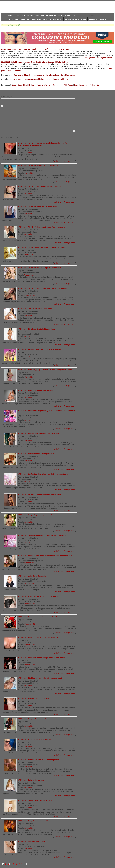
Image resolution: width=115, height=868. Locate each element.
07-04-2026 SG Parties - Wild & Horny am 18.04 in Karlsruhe (42, 535)
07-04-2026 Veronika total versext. (32, 841)
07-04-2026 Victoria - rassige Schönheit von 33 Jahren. (40, 494)
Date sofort (24, 19)
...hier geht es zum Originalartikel (98, 58)
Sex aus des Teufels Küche (75, 19)
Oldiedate (47, 19)
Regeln (30, 15)
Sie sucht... (29, 153)
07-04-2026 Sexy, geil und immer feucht (34, 719)
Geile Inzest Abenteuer (98, 19)
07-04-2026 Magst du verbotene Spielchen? (36, 739)
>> (25, 864)
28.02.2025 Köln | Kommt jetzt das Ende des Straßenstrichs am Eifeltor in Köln (35, 62)
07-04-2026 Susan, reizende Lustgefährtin (35, 800)
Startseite (11, 15)
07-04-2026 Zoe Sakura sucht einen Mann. (35, 309)
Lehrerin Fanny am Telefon (40, 85)
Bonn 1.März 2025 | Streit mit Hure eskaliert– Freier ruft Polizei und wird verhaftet (36, 49)
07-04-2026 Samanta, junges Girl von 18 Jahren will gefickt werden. (45, 370)
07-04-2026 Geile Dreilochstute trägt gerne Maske (38, 637)
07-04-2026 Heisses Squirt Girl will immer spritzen (38, 760)
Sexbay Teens (70, 15)
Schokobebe (58, 85)
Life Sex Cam (12, 19)
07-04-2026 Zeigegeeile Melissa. (31, 780)
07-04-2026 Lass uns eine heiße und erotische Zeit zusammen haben (46, 556)
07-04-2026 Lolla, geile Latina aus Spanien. (35, 390)
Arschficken (58, 19)
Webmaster (39, 15)
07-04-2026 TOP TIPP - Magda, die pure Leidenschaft (39, 268)
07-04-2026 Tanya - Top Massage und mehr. (36, 515)
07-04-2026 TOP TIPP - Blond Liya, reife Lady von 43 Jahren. (42, 288)
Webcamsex (29, 275)
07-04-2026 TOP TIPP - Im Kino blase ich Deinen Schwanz (41, 247)
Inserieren (21, 15)
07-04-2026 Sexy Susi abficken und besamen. (36, 821)
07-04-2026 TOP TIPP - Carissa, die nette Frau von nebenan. (42, 227)
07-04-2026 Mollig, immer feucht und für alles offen (39, 596)
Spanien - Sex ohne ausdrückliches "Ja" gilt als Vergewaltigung (41, 79)
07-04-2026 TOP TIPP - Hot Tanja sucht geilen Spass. (39, 186)
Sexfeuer (100, 85)
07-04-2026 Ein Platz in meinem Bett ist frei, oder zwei (40, 678)
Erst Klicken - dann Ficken (85, 85)
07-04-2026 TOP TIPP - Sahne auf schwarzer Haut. (38, 166)
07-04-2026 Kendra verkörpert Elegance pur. (36, 454)
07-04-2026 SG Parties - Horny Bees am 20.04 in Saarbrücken (43, 474)
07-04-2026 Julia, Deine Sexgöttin (32, 576)
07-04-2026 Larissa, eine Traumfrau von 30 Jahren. (38, 433)
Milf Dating (68, 85)
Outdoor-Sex (36, 19)
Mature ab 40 (30, 295)
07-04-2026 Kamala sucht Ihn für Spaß (34, 698)
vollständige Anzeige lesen (65, 161)
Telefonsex (29, 255)
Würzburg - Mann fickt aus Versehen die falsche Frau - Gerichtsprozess (44, 75)
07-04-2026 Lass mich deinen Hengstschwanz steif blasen (41, 658)
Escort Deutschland (20, 85)
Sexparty (28, 336)
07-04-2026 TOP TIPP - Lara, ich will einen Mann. (38, 207)
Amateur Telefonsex (54, 15)
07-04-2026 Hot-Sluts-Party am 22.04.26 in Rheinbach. (40, 349)
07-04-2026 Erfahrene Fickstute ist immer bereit (37, 617)
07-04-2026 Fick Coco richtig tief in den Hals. (36, 329)
